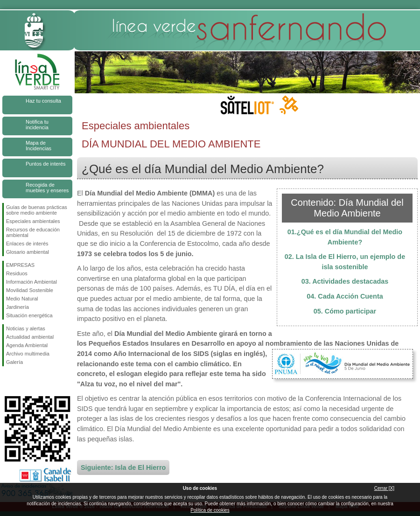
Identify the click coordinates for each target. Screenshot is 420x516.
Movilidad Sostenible (30, 290)
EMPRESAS (20, 265)
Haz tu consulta (43, 101)
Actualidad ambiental (30, 337)
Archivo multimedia (28, 354)
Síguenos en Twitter (23, 381)
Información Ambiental (31, 282)
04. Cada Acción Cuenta (345, 296)
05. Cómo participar (345, 311)
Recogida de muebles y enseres (47, 188)
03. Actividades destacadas (345, 281)
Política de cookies (210, 510)
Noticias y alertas (26, 328)
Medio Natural (22, 299)
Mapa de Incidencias (38, 146)
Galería (14, 362)
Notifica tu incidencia (37, 125)
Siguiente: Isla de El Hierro (123, 467)
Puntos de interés (46, 164)
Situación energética (29, 315)
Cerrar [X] (384, 488)
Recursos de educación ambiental (33, 232)
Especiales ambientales (33, 221)
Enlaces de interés (27, 244)
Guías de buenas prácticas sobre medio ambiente (37, 210)
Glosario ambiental (28, 252)
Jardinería (17, 307)
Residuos (17, 273)
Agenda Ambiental (27, 345)
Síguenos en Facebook (8, 381)
